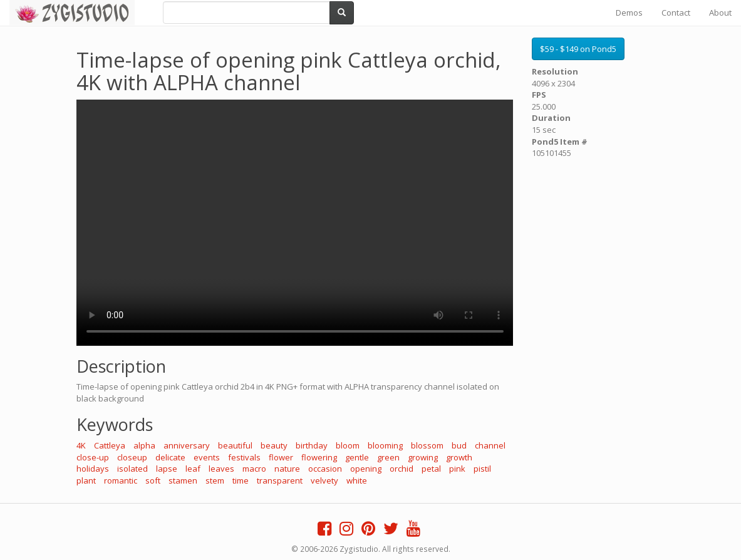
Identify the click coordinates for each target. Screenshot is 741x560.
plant (86, 480)
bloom (348, 445)
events (207, 457)
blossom (427, 445)
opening (366, 469)
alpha (144, 445)
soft (153, 480)
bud (459, 445)
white (357, 480)
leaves (221, 469)
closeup (132, 457)
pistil (482, 469)
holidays (93, 469)
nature (287, 469)
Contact (676, 13)
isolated (132, 469)
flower (281, 457)
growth (459, 457)
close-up (93, 457)
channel (490, 445)
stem (215, 480)
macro (254, 469)
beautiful (235, 445)
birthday (312, 445)
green (388, 457)
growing (423, 457)
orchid (402, 469)
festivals (244, 457)
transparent (280, 480)
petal (431, 469)
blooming (385, 445)
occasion (325, 469)
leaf (193, 469)
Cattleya (110, 445)
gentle (357, 457)
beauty (274, 445)
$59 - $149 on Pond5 (578, 49)
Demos (629, 13)
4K (81, 445)
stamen (183, 480)
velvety (324, 480)
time (241, 480)
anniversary (187, 445)
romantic (121, 480)
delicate (170, 457)
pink (457, 469)
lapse (167, 469)
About (720, 13)
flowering (319, 457)
